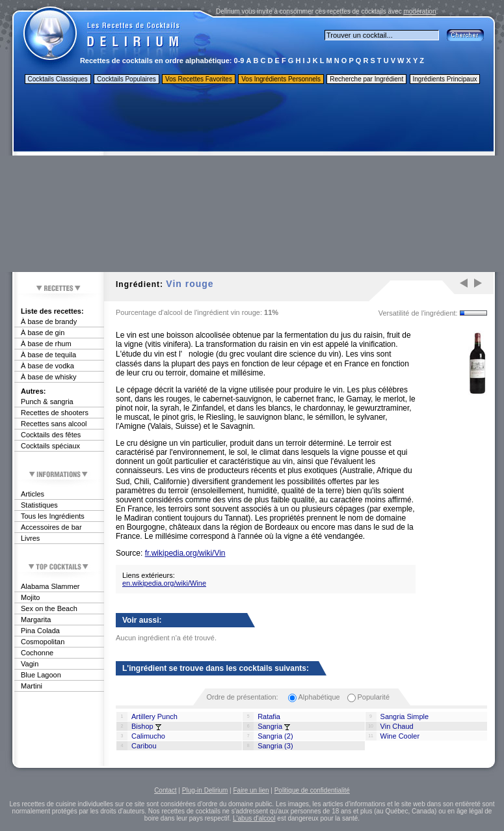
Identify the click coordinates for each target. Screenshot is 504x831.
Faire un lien (251, 790)
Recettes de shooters (55, 413)
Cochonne (37, 653)
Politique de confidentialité (312, 790)
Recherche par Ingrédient (366, 79)
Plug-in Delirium (205, 790)
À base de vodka (47, 366)
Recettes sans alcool (54, 424)
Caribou (144, 746)
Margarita (36, 620)
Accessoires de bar (51, 527)
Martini (32, 686)
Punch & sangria (47, 402)
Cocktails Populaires (126, 79)
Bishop (142, 726)
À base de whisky (49, 377)
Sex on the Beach (49, 608)
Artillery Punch (154, 716)
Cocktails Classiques (58, 79)
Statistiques (39, 505)
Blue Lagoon (41, 675)
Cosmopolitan (43, 642)
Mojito (30, 597)
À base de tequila (48, 355)
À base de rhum (46, 344)
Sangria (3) (275, 746)
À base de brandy (49, 321)
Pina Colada (40, 631)
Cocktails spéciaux (50, 446)
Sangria (270, 726)
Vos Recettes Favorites (199, 79)
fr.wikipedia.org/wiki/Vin (185, 553)
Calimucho (148, 736)
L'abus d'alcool (254, 818)
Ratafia (269, 716)
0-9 (239, 61)
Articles (33, 494)
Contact (165, 790)
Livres (30, 538)
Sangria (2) (275, 736)
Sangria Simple (405, 716)
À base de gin (43, 333)
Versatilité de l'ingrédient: (418, 313)
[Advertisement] (253, 181)
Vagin (30, 664)
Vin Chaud (397, 726)
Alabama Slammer (50, 586)
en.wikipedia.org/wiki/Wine (164, 583)
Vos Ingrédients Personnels (281, 79)
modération (419, 11)
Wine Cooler (400, 736)
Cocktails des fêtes (51, 435)
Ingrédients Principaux (445, 79)
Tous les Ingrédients (53, 516)
